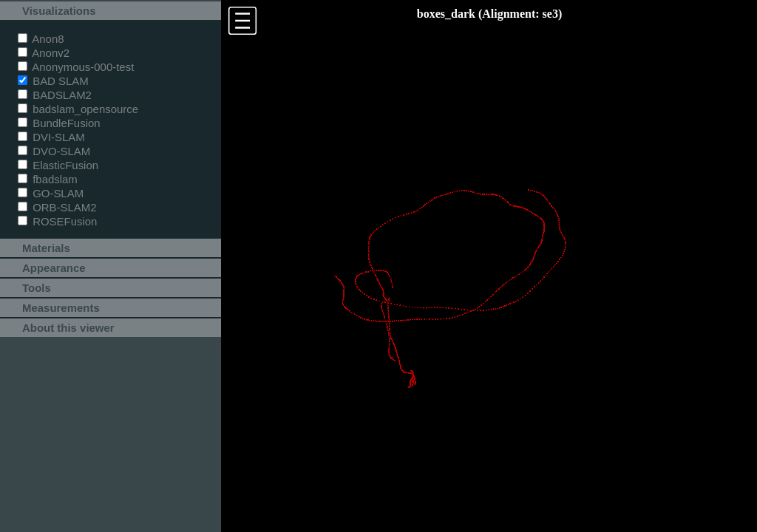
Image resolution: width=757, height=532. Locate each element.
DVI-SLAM (51, 137)
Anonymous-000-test (76, 67)
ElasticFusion (58, 165)
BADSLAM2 (55, 95)
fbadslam (48, 179)
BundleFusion (59, 123)
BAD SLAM (53, 81)
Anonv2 (44, 53)
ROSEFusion (57, 221)
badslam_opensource (78, 109)
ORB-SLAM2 (57, 207)
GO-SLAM (51, 193)
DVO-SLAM (54, 151)
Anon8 (41, 39)
